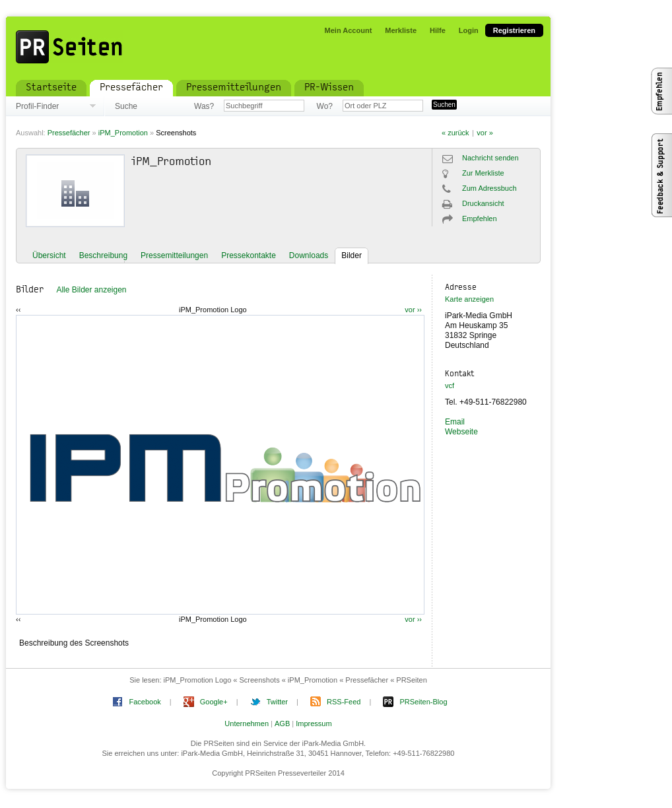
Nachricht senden (490, 158)
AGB (282, 724)
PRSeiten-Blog (423, 702)
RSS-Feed (344, 702)
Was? (204, 106)
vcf (450, 386)
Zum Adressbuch (489, 188)
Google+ (214, 702)
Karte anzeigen (469, 299)
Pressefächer (69, 133)
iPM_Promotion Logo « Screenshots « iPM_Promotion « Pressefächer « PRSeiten (295, 680)
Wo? (325, 106)
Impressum (314, 724)
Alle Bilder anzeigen (91, 290)
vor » (485, 133)
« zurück (455, 133)
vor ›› (413, 310)
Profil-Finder (37, 106)
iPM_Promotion (123, 133)
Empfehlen (480, 219)
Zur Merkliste (483, 173)
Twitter (277, 702)
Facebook (145, 702)
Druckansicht (483, 203)
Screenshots (176, 133)
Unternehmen (247, 724)
